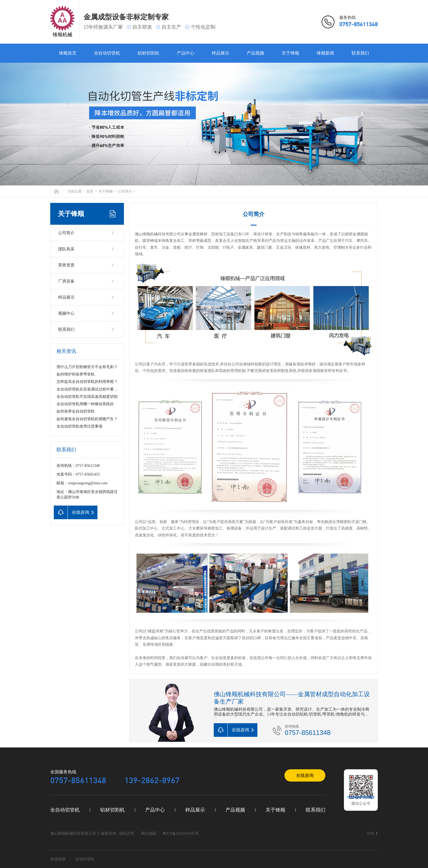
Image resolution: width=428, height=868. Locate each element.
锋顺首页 (68, 53)
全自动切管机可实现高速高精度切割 (87, 397)
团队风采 (66, 249)
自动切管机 (85, 859)
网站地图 (148, 834)
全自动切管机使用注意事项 (79, 426)
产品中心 (186, 53)
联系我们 (360, 53)
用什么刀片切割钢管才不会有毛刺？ (87, 367)
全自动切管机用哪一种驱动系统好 (85, 404)
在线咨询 (305, 775)
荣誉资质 (66, 265)
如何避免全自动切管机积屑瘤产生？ (87, 419)
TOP (370, 834)
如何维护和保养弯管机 (76, 374)
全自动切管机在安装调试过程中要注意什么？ (95, 389)
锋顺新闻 (325, 53)
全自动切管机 (107, 53)
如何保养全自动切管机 (76, 411)
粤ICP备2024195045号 (181, 834)
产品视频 (255, 53)
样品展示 (221, 53)
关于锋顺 (290, 53)
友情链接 (58, 859)
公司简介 (125, 191)
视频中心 (66, 313)
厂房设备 (66, 281)
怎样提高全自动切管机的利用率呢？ (87, 382)
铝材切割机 (148, 53)
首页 (90, 191)
